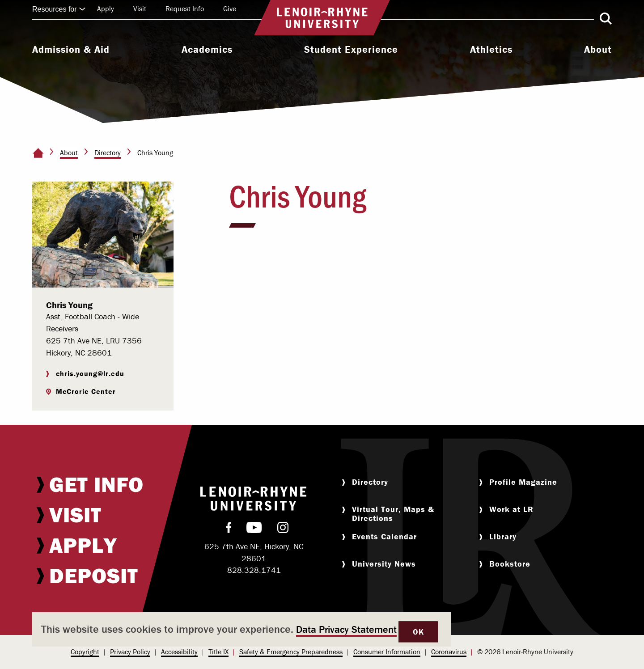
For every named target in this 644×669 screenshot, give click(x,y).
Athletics (491, 50)
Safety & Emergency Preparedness (291, 652)
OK (418, 632)
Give (230, 8)
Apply (106, 8)
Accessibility (179, 652)
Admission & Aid (71, 50)
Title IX (218, 652)
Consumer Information (387, 652)
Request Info (185, 8)
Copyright (85, 652)
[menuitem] (71, 51)
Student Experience (351, 50)
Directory (108, 152)
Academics (207, 50)
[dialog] (241, 629)
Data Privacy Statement (346, 629)
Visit (140, 8)
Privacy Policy (130, 652)
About (598, 50)
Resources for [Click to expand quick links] (59, 9)
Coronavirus (449, 652)
